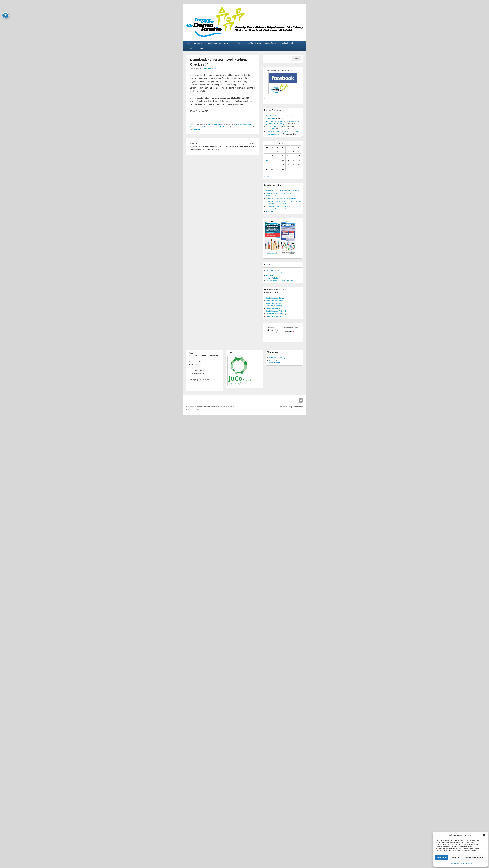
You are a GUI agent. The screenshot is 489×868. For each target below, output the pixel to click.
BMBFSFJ (270, 275)
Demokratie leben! (197, 127)
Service (202, 48)
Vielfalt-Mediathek (273, 278)
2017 (237, 125)
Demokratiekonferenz (211, 127)
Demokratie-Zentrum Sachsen (277, 273)
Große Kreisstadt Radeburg (276, 314)
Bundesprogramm (195, 43)
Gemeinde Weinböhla (274, 316)
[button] (484, 835)
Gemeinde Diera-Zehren (275, 301)
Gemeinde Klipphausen (275, 303)
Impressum (468, 863)
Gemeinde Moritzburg (274, 306)
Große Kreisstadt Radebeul (276, 311)
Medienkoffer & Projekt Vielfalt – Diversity (281, 199)
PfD (215, 69)
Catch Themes (298, 407)
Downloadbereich (287, 43)
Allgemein (217, 125)
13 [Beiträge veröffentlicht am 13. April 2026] (267, 160)
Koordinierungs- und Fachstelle (219, 43)
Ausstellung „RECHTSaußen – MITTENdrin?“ (282, 191)
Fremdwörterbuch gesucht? (276, 209)
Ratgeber (270, 211)
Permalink (196, 129)
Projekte (192, 48)
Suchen (297, 59)
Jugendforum (271, 43)
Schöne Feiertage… (273, 126)
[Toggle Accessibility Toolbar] (6, 5)
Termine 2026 (271, 129)
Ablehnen (456, 857)
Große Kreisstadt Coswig (275, 298)
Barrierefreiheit (274, 363)
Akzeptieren (442, 857)
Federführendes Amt (253, 43)
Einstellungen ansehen (475, 857)
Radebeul (223, 127)
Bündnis (238, 43)
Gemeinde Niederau (273, 308)
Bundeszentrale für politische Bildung (279, 281)
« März (267, 176)
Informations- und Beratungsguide (278, 206)
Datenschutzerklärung (457, 863)
